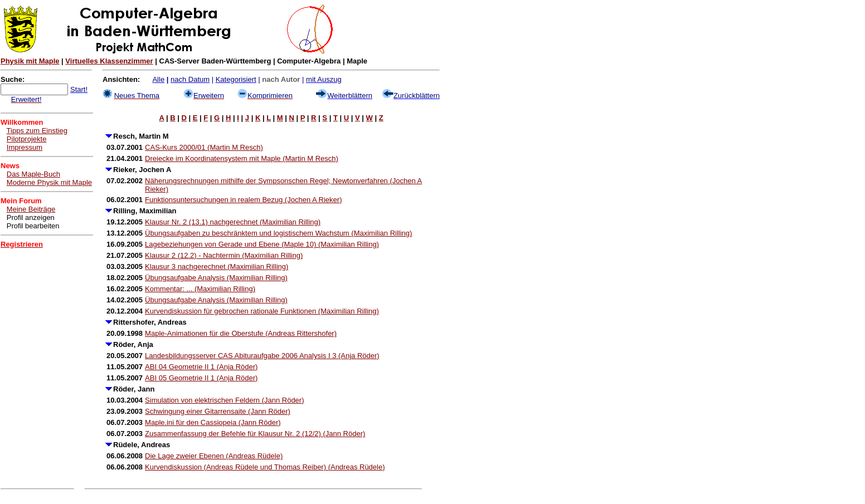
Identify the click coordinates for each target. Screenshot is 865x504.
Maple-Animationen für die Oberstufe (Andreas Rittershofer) (241, 333)
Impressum (25, 147)
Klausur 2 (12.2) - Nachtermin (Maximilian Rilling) (224, 255)
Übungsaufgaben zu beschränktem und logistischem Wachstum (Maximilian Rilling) (278, 233)
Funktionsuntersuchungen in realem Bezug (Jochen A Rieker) (243, 200)
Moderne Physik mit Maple (49, 182)
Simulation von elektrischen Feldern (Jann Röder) (224, 400)
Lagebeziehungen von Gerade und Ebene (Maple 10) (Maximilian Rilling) (262, 244)
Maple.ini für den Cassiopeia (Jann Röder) (213, 422)
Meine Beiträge (31, 209)
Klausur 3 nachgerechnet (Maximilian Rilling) (217, 266)
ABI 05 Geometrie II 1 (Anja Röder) (201, 378)
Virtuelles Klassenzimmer (109, 61)
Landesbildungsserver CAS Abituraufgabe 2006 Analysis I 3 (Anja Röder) (262, 356)
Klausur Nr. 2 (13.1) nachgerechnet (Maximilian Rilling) (233, 222)
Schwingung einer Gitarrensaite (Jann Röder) (218, 411)
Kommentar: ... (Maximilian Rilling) (200, 289)
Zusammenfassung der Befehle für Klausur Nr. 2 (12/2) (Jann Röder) (255, 434)
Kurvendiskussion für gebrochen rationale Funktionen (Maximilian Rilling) (262, 311)
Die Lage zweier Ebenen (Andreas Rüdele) (214, 456)
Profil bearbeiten (33, 226)
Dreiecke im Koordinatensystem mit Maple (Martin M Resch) (242, 158)
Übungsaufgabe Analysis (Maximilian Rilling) (216, 278)
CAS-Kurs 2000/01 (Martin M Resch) (204, 147)
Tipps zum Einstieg (37, 131)
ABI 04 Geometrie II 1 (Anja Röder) (201, 367)
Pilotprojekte (27, 139)
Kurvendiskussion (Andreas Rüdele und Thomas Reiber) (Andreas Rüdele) (265, 467)
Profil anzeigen (31, 217)
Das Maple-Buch (33, 174)
